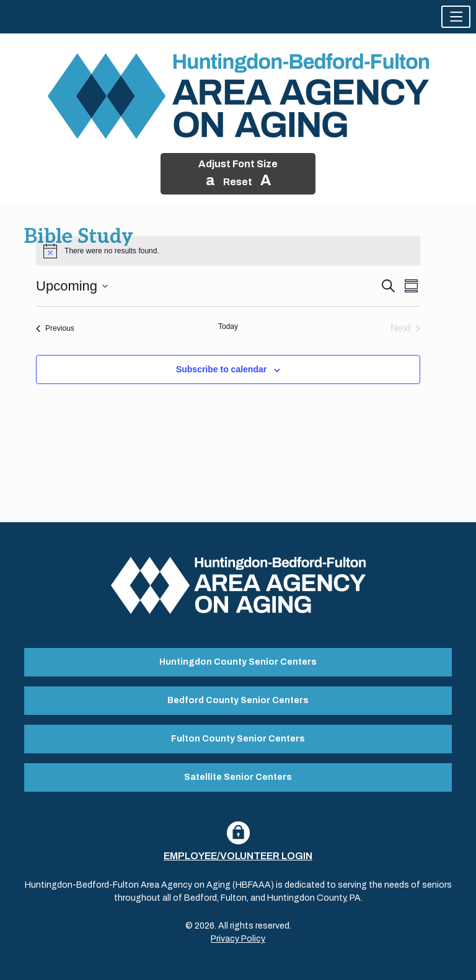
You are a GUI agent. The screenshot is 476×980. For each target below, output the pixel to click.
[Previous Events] (55, 328)
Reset (238, 182)
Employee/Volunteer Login (238, 856)
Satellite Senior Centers (238, 777)
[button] (456, 17)
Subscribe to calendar (221, 369)
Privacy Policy (238, 939)
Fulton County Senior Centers (238, 739)
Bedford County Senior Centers (238, 700)
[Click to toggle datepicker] (72, 286)
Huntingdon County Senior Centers (238, 662)
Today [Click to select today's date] (228, 326)
